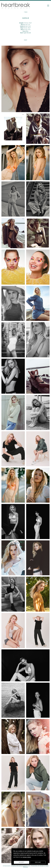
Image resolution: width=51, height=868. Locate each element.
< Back (25, 12)
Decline (38, 862)
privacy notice (27, 857)
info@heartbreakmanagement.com (21, 866)
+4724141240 (6, 866)
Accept (22, 862)
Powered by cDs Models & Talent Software (36, 866)
